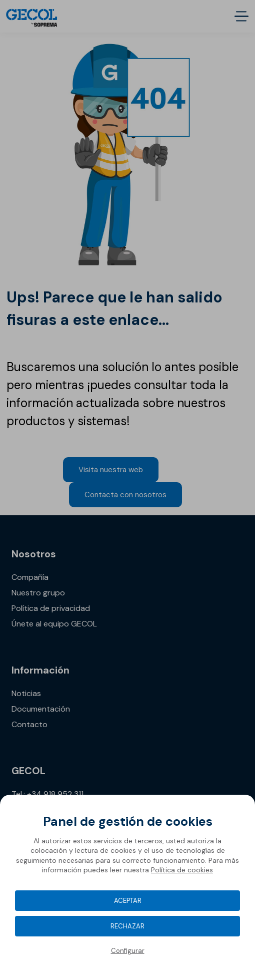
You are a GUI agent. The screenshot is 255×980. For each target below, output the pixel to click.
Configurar (128, 951)
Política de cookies (182, 870)
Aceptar (128, 901)
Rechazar (127, 926)
